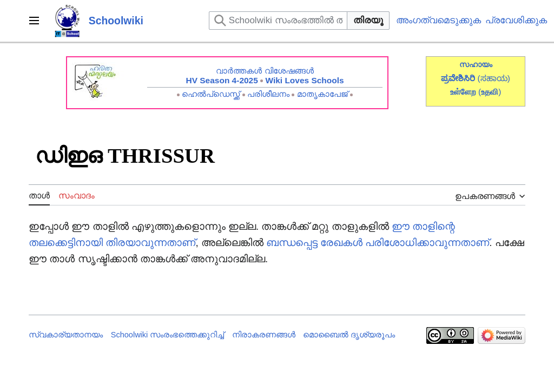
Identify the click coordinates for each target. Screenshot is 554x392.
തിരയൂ (368, 20)
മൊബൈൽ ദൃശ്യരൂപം (349, 335)
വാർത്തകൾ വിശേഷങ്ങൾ (265, 71)
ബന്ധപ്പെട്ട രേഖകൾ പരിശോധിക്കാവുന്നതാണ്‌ (378, 242)
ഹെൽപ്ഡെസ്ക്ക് (211, 94)
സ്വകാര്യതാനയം (66, 335)
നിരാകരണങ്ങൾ (264, 335)
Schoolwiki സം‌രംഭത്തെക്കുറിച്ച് (168, 335)
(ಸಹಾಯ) (494, 78)
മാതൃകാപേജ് (322, 94)
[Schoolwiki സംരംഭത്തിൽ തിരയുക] (278, 21)
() (490, 92)
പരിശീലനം (268, 94)
